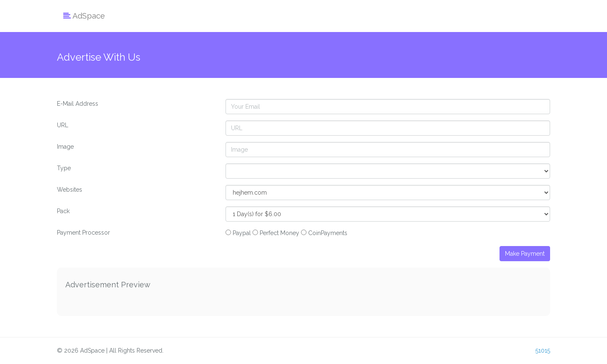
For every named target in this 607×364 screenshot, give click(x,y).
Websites (70, 190)
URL (63, 125)
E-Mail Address (78, 104)
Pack (63, 211)
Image (65, 147)
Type (64, 168)
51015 (543, 351)
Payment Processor (83, 233)
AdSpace (84, 16)
